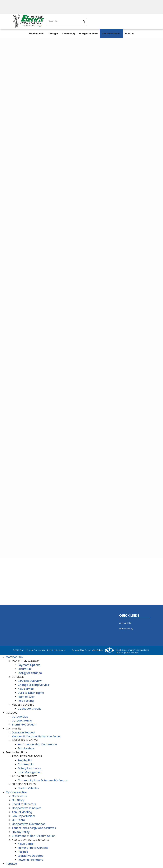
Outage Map (20, 717)
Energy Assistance (30, 673)
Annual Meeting (22, 812)
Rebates (129, 34)
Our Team (18, 820)
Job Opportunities (24, 816)
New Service (26, 689)
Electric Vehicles (28, 788)
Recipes (23, 852)
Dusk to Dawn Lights (31, 693)
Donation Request (24, 732)
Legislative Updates (30, 856)
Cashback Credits (30, 709)
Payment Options (29, 665)
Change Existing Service (33, 685)
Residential (25, 760)
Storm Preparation (24, 725)
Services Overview (30, 681)
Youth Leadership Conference (37, 744)
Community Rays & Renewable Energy (43, 780)
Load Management (30, 772)
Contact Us (125, 623)
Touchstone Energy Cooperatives (34, 828)
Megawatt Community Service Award (36, 736)
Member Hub (36, 34)
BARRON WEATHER (64, 625)
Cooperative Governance (29, 824)
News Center (26, 844)
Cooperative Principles (27, 808)
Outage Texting (22, 721)
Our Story (18, 800)
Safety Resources (29, 768)
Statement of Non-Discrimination (34, 836)
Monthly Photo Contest (33, 848)
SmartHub (24, 669)
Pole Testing (26, 701)
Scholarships (26, 748)
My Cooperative (111, 34)
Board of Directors (24, 804)
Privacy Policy (126, 629)
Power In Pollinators (30, 860)
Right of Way (26, 697)
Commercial (26, 764)
